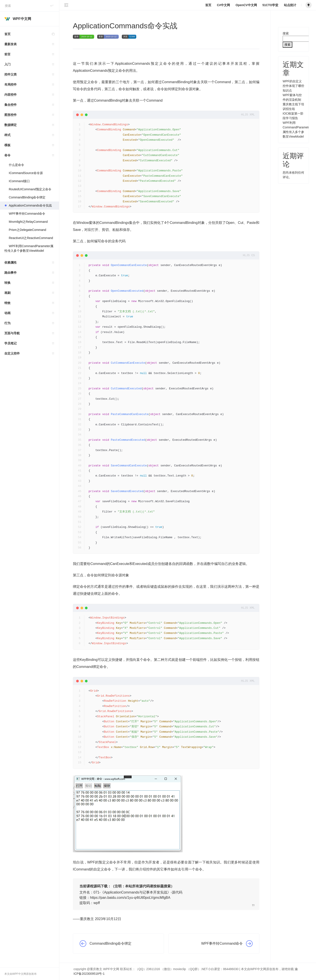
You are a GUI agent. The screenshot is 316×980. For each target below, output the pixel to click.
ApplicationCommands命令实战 (30, 205)
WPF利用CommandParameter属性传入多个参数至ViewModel (29, 248)
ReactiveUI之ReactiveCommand (31, 238)
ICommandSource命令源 (26, 173)
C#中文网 (223, 5)
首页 (32, 34)
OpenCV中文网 (246, 5)
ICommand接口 (19, 181)
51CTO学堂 (270, 5)
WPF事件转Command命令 (27, 214)
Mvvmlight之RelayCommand (28, 222)
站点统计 (290, 5)
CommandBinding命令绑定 (27, 197)
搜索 (286, 33)
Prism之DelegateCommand (27, 230)
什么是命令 (16, 165)
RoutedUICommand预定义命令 (30, 189)
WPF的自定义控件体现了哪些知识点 (293, 86)
